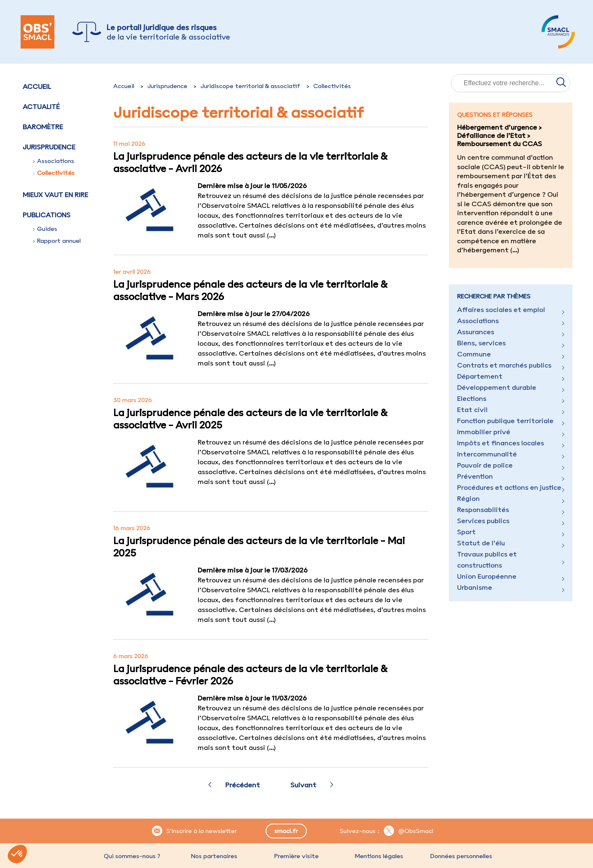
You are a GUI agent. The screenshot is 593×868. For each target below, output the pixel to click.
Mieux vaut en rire (55, 195)
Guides (45, 229)
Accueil (37, 86)
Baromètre (43, 127)
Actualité (41, 107)
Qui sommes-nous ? (132, 856)
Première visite (296, 856)
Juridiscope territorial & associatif (250, 86)
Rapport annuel (57, 241)
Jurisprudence (167, 86)
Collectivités (54, 173)
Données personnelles (461, 856)
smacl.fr (286, 831)
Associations (54, 161)
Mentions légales (379, 856)
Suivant (303, 785)
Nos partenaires (214, 856)
